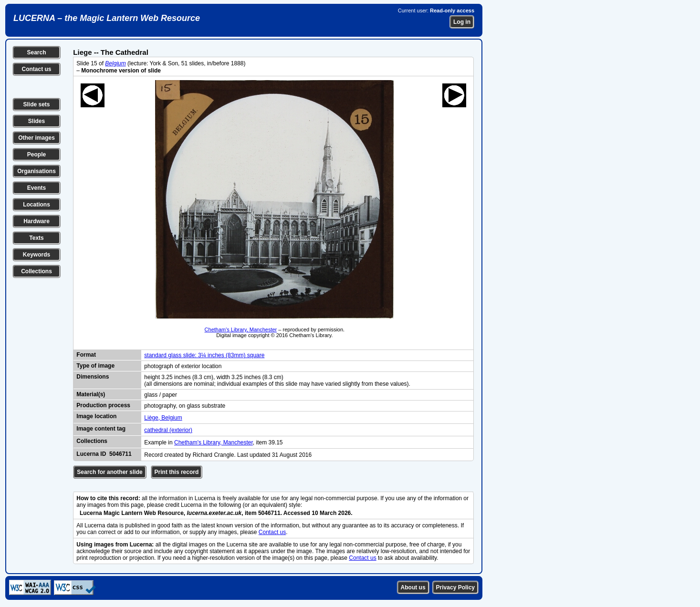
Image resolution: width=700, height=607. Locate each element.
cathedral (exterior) (168, 430)
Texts (36, 238)
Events (37, 188)
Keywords (37, 255)
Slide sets (36, 104)
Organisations (37, 171)
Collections (37, 271)
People (37, 154)
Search (36, 52)
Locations (37, 205)
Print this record (177, 472)
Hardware (37, 221)
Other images (37, 138)
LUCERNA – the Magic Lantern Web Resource (107, 18)
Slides (37, 121)
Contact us (36, 69)
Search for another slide (110, 472)
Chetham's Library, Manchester (241, 329)
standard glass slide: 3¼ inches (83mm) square (204, 355)
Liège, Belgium (163, 418)
